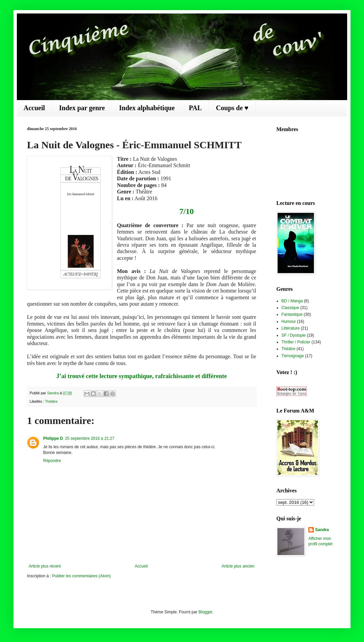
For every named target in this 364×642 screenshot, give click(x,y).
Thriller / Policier (296, 342)
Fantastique (292, 314)
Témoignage (293, 356)
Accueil (34, 108)
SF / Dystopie (294, 335)
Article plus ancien (238, 566)
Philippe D (53, 438)
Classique (290, 308)
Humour (289, 322)
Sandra (322, 530)
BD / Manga (292, 301)
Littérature (291, 328)
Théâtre (51, 401)
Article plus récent (45, 566)
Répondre (52, 461)
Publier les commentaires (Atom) (82, 576)
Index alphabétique (147, 108)
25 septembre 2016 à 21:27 (90, 438)
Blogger (205, 612)
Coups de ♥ (232, 108)
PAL (195, 108)
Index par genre (82, 108)
